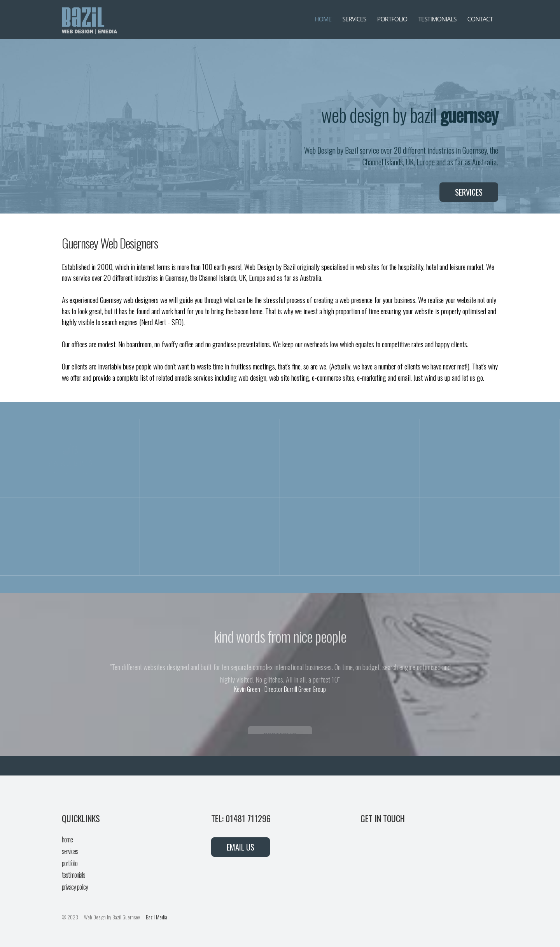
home (67, 839)
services (70, 851)
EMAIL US (241, 847)
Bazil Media (157, 917)
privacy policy (75, 887)
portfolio (70, 863)
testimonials (73, 875)
